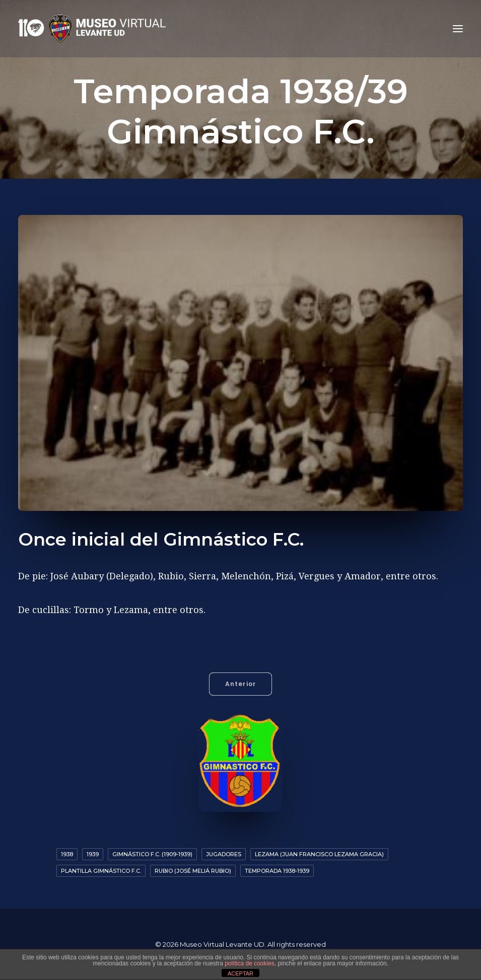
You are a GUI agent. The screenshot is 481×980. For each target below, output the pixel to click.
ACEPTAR (241, 973)
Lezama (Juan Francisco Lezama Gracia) (319, 854)
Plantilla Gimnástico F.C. (101, 871)
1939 (93, 854)
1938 (67, 854)
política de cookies (250, 963)
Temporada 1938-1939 (277, 871)
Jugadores (224, 854)
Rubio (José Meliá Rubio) (193, 871)
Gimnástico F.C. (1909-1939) (152, 854)
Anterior (241, 684)
